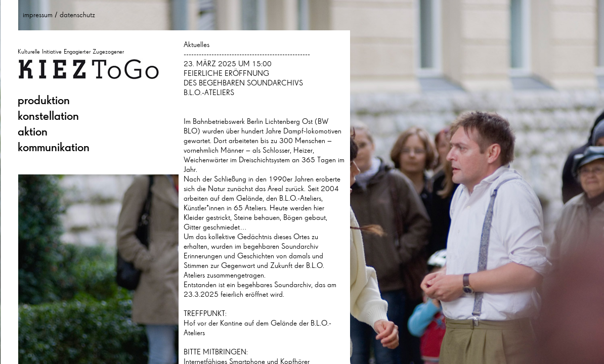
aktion (33, 131)
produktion (44, 100)
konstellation (48, 116)
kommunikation (54, 147)
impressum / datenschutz (59, 15)
